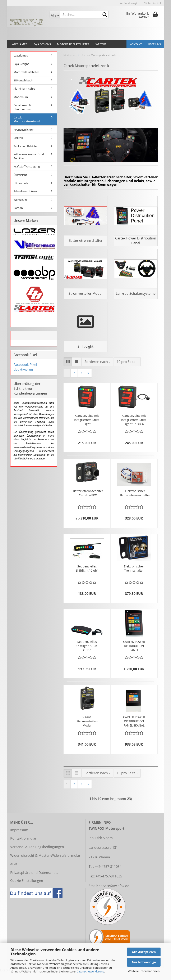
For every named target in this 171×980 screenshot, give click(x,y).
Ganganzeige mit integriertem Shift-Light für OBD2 (134, 427)
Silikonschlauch (23, 80)
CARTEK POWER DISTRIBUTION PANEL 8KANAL (134, 729)
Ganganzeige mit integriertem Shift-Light (87, 427)
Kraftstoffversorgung (27, 166)
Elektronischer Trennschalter (134, 576)
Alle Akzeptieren (144, 952)
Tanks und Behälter (26, 146)
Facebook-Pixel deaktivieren (25, 367)
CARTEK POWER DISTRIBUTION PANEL (134, 653)
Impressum (19, 837)
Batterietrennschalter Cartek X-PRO (88, 500)
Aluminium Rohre (24, 89)
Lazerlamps (19, 44)
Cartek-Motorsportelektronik (27, 119)
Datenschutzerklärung (90, 971)
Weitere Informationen (144, 971)
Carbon (18, 208)
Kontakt (136, 44)
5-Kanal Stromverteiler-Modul (87, 729)
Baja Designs (42, 44)
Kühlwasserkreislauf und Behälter (29, 156)
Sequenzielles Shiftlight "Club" (87, 576)
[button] (68, 369)
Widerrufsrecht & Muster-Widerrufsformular (45, 863)
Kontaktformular (23, 846)
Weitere (101, 44)
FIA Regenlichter (24, 130)
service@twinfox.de (114, 893)
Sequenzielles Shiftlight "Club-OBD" (87, 653)
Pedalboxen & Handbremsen (23, 107)
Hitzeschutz (21, 183)
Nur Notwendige (144, 962)
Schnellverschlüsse (25, 191)
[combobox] (97, 369)
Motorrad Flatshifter (73, 44)
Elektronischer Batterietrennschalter (135, 500)
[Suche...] (55, 15)
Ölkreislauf (20, 175)
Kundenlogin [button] (129, 3)
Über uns (154, 44)
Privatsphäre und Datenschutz (34, 880)
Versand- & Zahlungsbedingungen (37, 854)
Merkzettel (153, 3)
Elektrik (18, 138)
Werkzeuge (20, 200)
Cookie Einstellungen (27, 888)
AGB (14, 871)
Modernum (21, 97)
